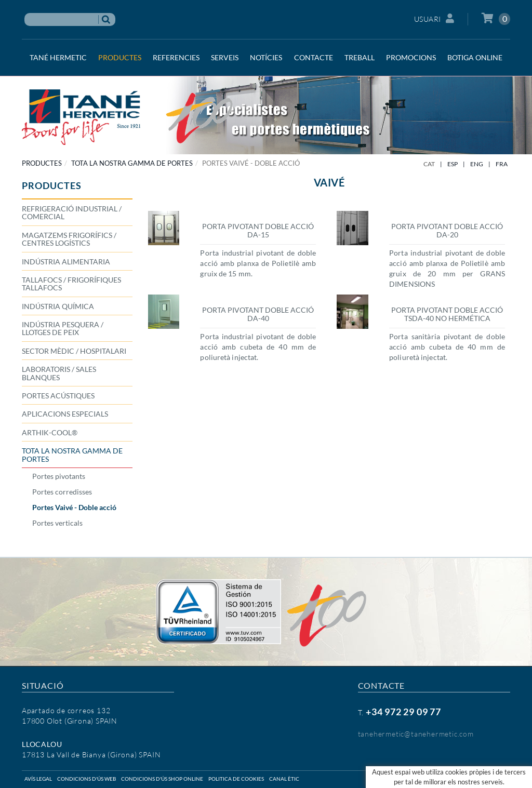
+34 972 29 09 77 (403, 712)
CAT (429, 164)
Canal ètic (284, 779)
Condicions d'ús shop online (162, 779)
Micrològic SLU (442, 779)
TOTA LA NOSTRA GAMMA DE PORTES (132, 163)
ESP (453, 164)
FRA (502, 164)
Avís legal (38, 779)
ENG (477, 164)
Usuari (434, 18)
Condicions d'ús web (87, 779)
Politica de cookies (236, 779)
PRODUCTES (42, 163)
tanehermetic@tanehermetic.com (416, 734)
